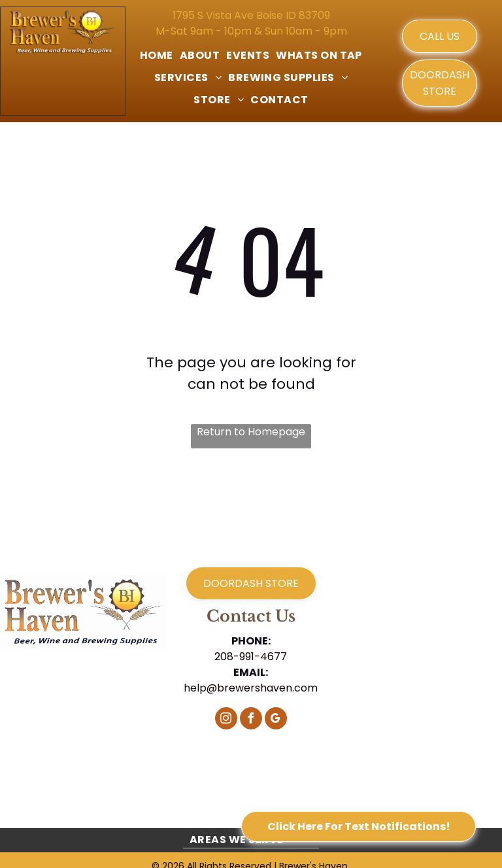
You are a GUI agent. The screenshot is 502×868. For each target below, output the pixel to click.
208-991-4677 (251, 657)
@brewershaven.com (262, 688)
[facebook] (251, 720)
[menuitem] (157, 56)
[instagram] (226, 720)
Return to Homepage (251, 432)
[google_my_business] (276, 720)
